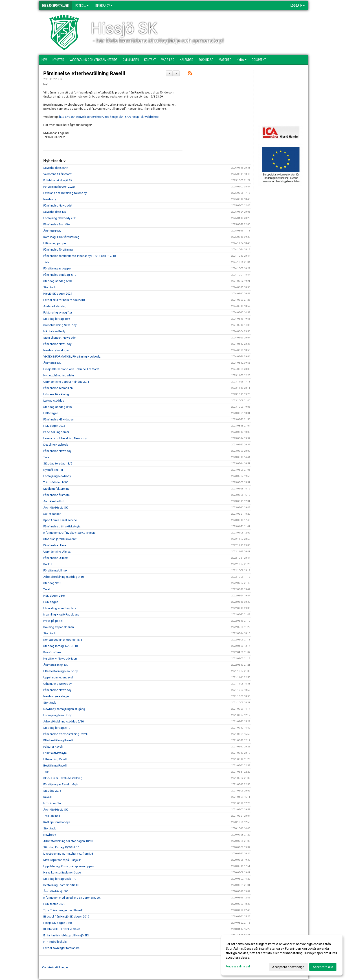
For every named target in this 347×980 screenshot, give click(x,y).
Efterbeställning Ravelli (58, 740)
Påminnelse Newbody (57, 451)
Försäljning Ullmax (55, 570)
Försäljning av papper (57, 268)
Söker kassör (52, 514)
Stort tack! (50, 287)
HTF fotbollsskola (55, 942)
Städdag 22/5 (52, 791)
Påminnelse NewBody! (58, 344)
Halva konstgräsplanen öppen (63, 872)
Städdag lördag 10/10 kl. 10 (61, 847)
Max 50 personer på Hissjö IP (62, 860)
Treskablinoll (52, 816)
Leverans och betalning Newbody (65, 193)
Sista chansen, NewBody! (60, 338)
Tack (46, 262)
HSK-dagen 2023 (54, 426)
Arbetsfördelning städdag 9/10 (64, 577)
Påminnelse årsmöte (56, 224)
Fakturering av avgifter (58, 312)
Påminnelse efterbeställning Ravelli (84, 74)
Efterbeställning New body (60, 671)
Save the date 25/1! (56, 168)
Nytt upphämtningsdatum (60, 375)
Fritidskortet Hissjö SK (58, 180)
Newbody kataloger (56, 350)
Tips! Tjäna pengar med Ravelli (63, 910)
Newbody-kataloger (56, 696)
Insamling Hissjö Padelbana (61, 614)
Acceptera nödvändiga (288, 967)
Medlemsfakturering (56, 489)
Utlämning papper (55, 243)
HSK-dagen (51, 413)
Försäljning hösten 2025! (59, 187)
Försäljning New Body (57, 715)
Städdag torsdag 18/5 (58, 463)
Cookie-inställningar (55, 967)
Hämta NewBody (54, 331)
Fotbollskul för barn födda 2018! (64, 300)
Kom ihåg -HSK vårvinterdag (61, 237)
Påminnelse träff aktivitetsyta (62, 526)
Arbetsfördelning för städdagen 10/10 (68, 841)
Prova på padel (53, 621)
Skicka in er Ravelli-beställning (63, 778)
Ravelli (47, 797)
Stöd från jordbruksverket (60, 539)
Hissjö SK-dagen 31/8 (57, 923)
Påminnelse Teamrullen (58, 388)
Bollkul (48, 564)
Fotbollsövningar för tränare (61, 948)
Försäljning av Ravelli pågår (61, 784)
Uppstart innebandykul (58, 677)
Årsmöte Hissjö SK (56, 508)
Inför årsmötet (53, 803)
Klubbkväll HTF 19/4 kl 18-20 (62, 929)
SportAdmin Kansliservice (60, 520)
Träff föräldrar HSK (56, 482)
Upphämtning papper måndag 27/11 (67, 382)
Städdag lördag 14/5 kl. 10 (60, 646)
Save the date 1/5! (55, 212)
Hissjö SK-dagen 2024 (58, 294)
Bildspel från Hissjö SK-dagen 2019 (66, 917)
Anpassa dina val (238, 966)
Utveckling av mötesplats (60, 608)
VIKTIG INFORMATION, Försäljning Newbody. (72, 357)
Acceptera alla (323, 967)
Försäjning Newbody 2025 (60, 218)
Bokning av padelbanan (59, 627)
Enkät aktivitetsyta (55, 753)
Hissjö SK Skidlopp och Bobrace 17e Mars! (71, 369)
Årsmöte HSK (52, 231)
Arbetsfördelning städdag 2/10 (64, 721)
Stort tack (50, 633)
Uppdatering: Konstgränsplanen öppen (69, 866)
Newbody (50, 199)
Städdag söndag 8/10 (58, 407)
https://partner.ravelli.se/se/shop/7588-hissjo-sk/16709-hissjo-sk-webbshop (109, 117)
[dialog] (282, 955)
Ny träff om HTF (54, 470)
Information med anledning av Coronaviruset (72, 898)
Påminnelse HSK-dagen (58, 419)
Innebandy (104, 6)
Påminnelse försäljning (58, 250)
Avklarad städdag (55, 306)
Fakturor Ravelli (53, 747)
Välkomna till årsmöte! (58, 174)
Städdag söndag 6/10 (58, 281)
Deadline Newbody (56, 445)
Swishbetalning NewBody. (60, 325)
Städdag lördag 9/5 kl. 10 (60, 879)
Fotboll (82, 6)
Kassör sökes (52, 652)
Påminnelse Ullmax (55, 545)
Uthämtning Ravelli (55, 759)
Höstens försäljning (56, 394)
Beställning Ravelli (55, 766)
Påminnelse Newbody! (58, 206)
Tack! (47, 589)
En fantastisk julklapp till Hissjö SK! (66, 935)
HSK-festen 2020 (54, 904)
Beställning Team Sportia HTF (62, 885)
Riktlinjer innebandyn (57, 822)
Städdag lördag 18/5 (57, 319)
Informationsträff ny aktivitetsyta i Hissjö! (70, 533)
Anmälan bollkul (54, 501)
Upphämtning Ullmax (57, 552)
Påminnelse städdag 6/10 (60, 275)
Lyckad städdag (54, 401)
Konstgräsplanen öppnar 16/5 (63, 640)
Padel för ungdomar (56, 432)
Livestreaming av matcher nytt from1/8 (68, 854)
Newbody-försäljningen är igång (64, 709)
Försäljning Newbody (57, 476)
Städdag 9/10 (52, 583)
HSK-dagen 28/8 (54, 596)
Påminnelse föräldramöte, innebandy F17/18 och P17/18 (79, 256)
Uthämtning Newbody (57, 684)
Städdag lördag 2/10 (57, 728)
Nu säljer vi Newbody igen (60, 659)
